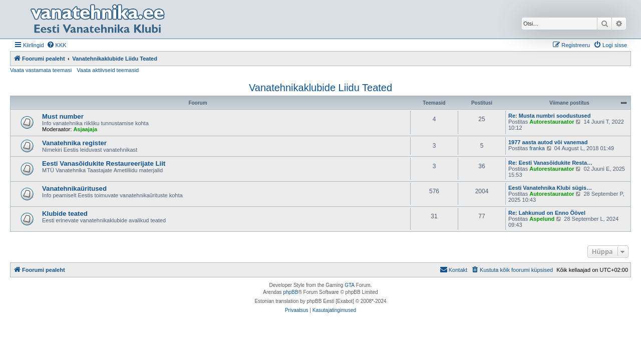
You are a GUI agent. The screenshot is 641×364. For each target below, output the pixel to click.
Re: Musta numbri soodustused (549, 116)
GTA (350, 285)
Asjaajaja (85, 129)
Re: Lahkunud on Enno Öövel (547, 213)
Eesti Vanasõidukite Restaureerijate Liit (104, 163)
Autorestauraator (552, 122)
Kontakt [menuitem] (453, 269)
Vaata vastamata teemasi (41, 70)
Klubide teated (65, 214)
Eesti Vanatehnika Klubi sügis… (550, 188)
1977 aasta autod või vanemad (548, 142)
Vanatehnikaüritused (74, 189)
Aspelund (542, 219)
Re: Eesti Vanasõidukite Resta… (550, 163)
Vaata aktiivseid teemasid (108, 70)
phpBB (290, 292)
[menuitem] (57, 45)
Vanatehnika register (74, 143)
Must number (63, 116)
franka (537, 148)
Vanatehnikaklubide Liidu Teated (320, 88)
